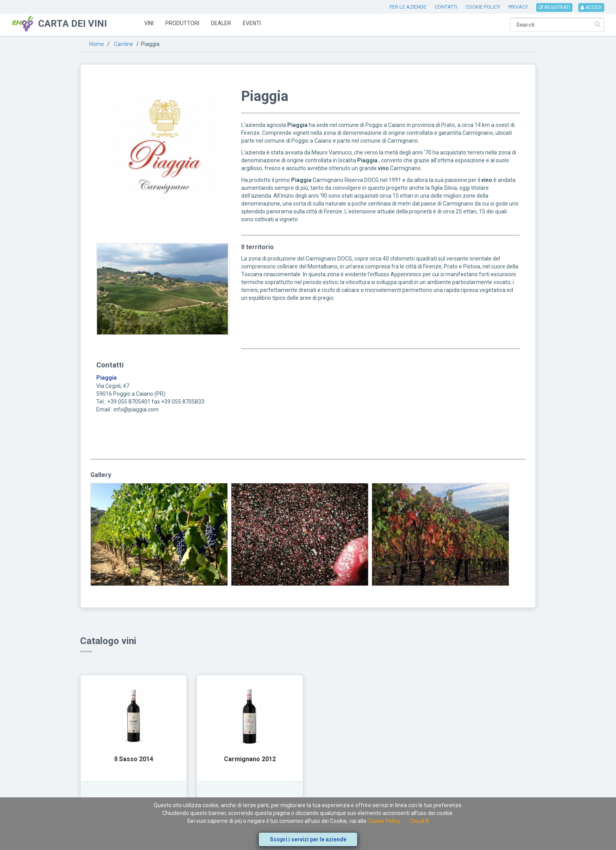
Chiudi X (419, 821)
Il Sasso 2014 (134, 759)
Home (97, 44)
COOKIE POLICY (483, 7)
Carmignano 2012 (250, 759)
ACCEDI (591, 7)
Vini (149, 23)
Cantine (124, 44)
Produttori (182, 23)
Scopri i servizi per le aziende (308, 839)
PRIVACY (518, 7)
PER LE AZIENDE (408, 7)
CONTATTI (446, 7)
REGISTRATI (554, 7)
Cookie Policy (383, 821)
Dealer (221, 23)
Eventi (252, 23)
